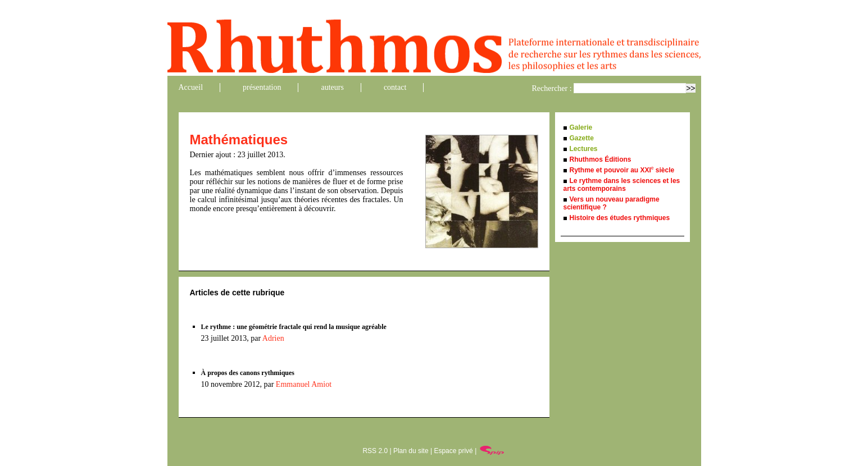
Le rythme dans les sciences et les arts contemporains (622, 185)
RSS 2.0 (375, 451)
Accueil (191, 87)
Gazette (582, 138)
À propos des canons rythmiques (248, 373)
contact (395, 87)
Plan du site (411, 451)
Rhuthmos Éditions (601, 159)
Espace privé (453, 451)
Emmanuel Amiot (304, 384)
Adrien (273, 338)
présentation (262, 87)
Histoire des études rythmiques (620, 218)
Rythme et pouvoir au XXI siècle (622, 170)
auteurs (332, 87)
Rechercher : (552, 88)
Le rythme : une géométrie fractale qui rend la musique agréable (294, 327)
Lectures (584, 149)
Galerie (581, 127)
